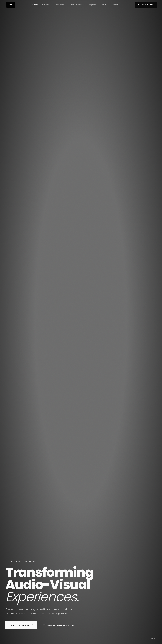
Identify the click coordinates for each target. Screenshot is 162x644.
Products (59, 5)
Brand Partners (76, 5)
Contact (115, 5)
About (103, 5)
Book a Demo (146, 5)
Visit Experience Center (59, 625)
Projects (92, 5)
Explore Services (21, 625)
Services (46, 5)
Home (35, 5)
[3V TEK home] (11, 5)
